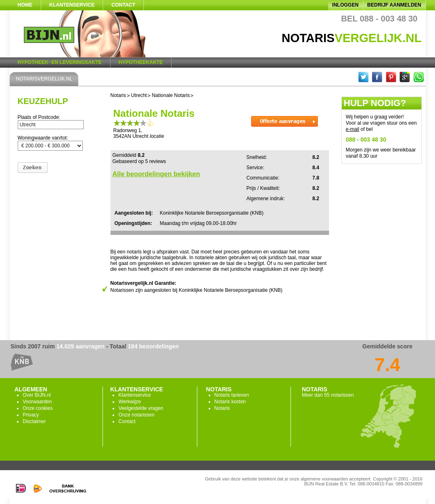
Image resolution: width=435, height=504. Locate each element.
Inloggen (346, 5)
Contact (123, 5)
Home (25, 5)
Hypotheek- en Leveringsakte (60, 62)
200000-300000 (50, 146)
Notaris (222, 408)
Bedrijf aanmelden (394, 5)
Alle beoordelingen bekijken (156, 174)
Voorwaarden (37, 402)
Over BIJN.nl (37, 395)
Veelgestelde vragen (141, 408)
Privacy (31, 415)
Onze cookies (38, 408)
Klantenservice (72, 5)
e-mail (353, 129)
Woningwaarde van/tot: (43, 138)
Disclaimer (34, 421)
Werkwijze (129, 402)
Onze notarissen (136, 415)
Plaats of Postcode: (39, 117)
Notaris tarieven (232, 395)
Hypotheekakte (141, 62)
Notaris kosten (230, 402)
